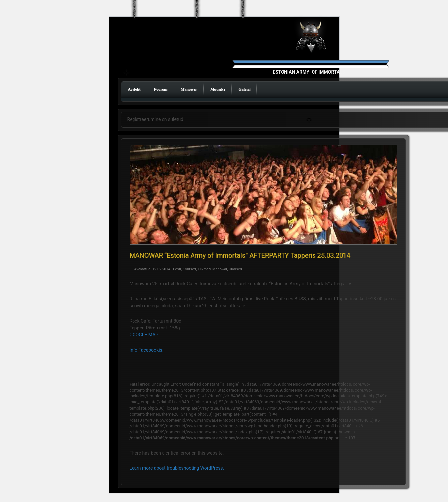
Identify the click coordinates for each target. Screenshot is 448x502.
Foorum (161, 89)
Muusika (218, 89)
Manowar (189, 89)
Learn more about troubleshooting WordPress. (177, 468)
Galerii (244, 89)
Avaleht (134, 89)
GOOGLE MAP (144, 335)
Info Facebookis (146, 350)
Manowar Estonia (312, 53)
